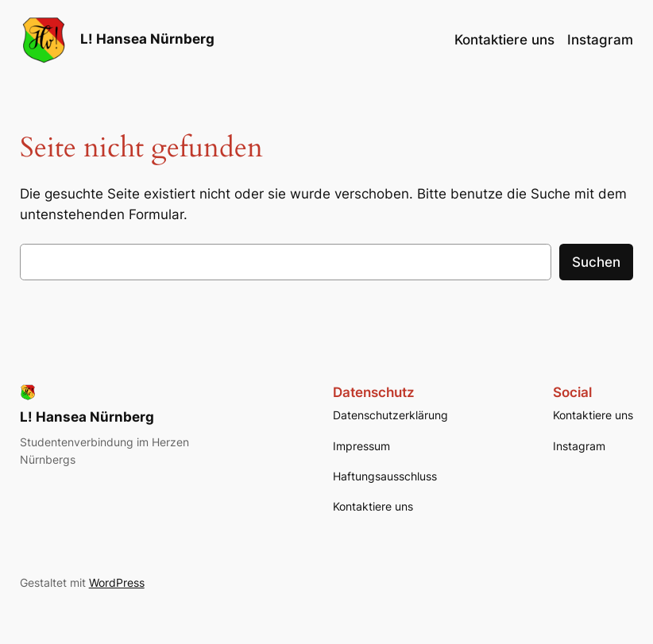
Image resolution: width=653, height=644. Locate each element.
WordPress (117, 582)
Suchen (596, 262)
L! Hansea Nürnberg (147, 39)
